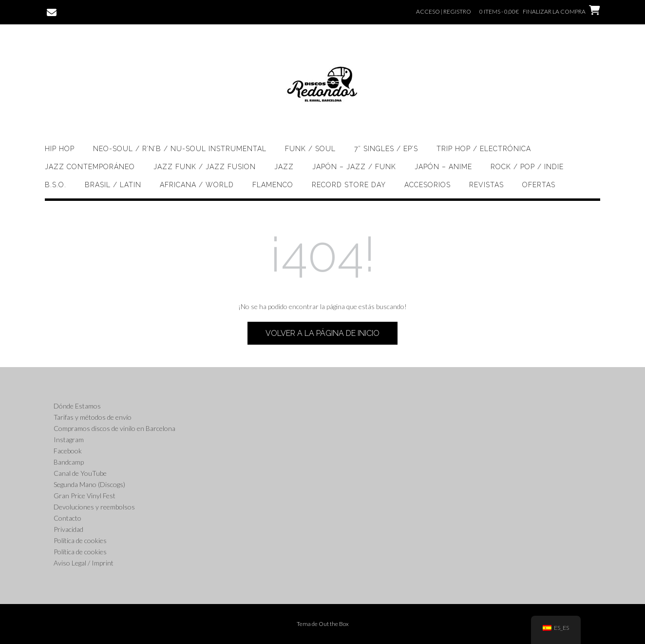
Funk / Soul (310, 149)
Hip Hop (60, 149)
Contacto (67, 518)
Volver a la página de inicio (322, 333)
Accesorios (427, 185)
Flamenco (273, 185)
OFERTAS (539, 185)
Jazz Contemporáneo (90, 167)
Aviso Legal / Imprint (84, 563)
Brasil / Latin (113, 185)
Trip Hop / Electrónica (484, 149)
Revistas (486, 185)
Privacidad (68, 529)
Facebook (68, 451)
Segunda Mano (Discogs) (89, 484)
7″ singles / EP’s (386, 149)
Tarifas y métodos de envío (93, 417)
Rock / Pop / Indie (527, 167)
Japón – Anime (443, 167)
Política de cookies (80, 540)
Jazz (284, 167)
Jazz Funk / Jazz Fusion (205, 167)
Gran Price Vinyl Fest (85, 496)
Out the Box (334, 624)
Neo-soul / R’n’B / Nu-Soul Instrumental (180, 149)
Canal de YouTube (80, 473)
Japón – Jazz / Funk (354, 167)
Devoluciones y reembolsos (94, 507)
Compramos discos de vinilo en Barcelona (114, 428)
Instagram (69, 439)
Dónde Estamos (77, 406)
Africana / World (197, 185)
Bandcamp (69, 462)
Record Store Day (349, 185)
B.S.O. (56, 185)
